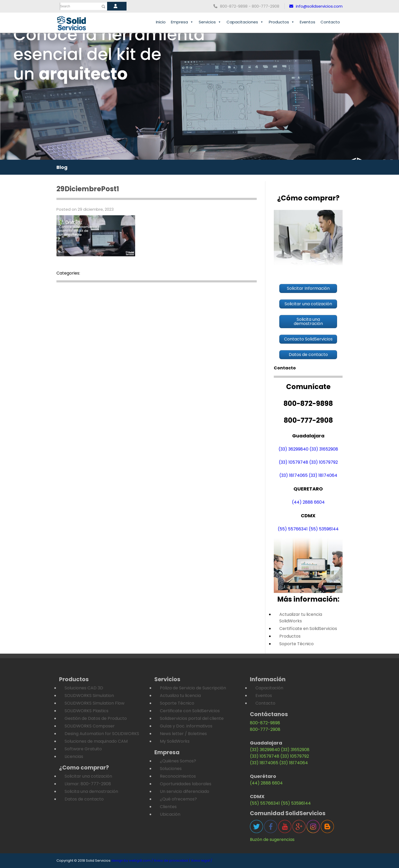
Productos (282, 22)
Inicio (161, 22)
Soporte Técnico (296, 644)
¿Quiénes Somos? (178, 761)
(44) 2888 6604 (308, 502)
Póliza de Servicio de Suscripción (193, 688)
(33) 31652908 (324, 449)
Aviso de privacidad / (172, 861)
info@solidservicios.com (316, 6)
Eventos (308, 22)
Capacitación (269, 688)
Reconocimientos (178, 776)
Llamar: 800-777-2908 (88, 784)
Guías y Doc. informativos (186, 726)
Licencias (74, 756)
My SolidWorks (175, 741)
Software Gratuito (83, 749)
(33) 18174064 (323, 475)
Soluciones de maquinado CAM (96, 741)
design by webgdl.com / (132, 861)
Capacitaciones (245, 22)
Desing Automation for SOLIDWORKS (102, 734)
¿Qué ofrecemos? (178, 799)
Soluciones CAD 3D (84, 688)
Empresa (182, 22)
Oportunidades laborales (186, 784)
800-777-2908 (265, 729)
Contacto (330, 22)
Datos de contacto (84, 799)
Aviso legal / (202, 861)
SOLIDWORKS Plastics (86, 711)
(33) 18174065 (293, 475)
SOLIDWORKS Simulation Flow (94, 703)
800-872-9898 (265, 723)
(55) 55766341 (293, 529)
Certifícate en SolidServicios (308, 629)
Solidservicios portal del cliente (192, 718)
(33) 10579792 (324, 462)
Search (65, 6)
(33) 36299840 (293, 449)
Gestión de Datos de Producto (96, 718)
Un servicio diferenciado (185, 791)
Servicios (210, 22)
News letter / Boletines (183, 734)
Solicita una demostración (91, 791)
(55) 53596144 (324, 529)
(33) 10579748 (293, 462)
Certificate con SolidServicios (190, 711)
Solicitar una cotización (88, 776)
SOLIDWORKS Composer (90, 726)
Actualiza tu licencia (180, 696)
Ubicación (170, 814)
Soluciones (171, 769)
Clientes (168, 807)
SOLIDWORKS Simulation (89, 696)
